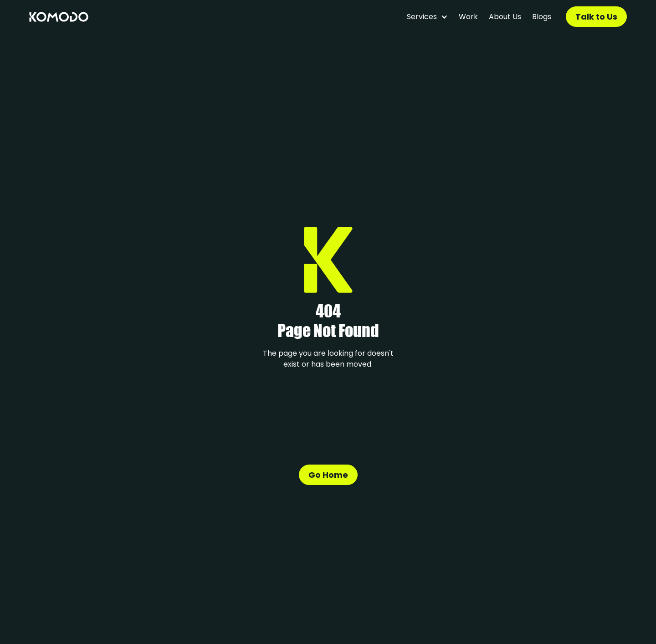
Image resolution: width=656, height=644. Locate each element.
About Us (505, 17)
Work (468, 17)
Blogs (542, 17)
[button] (427, 17)
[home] (59, 17)
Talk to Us (596, 17)
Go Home (328, 475)
